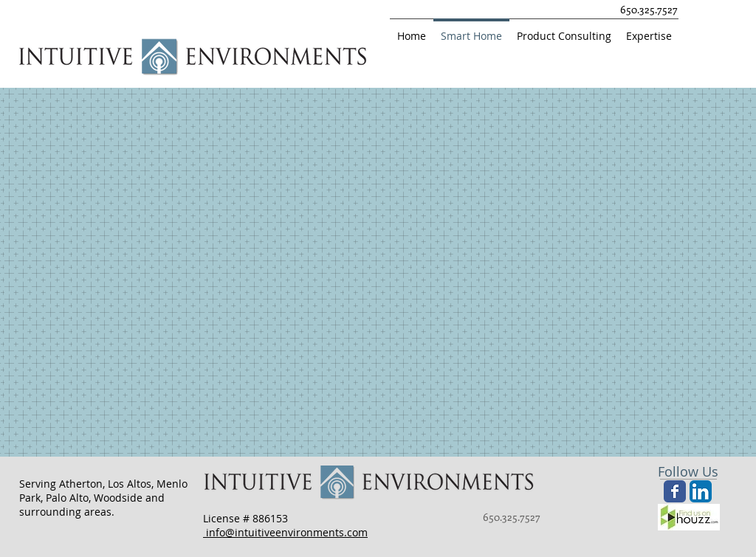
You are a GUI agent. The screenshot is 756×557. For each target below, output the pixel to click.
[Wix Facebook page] (675, 491)
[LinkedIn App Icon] (701, 491)
